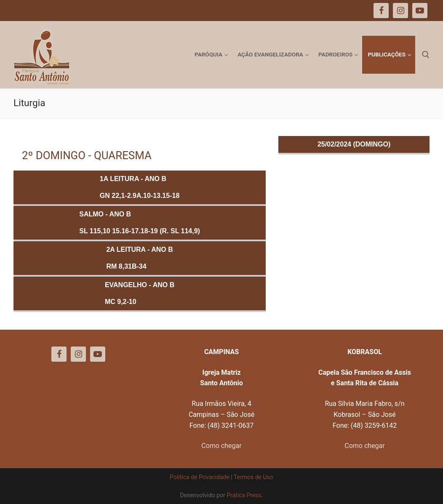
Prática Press (244, 495)
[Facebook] (59, 354)
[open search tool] (426, 55)
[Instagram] (78, 354)
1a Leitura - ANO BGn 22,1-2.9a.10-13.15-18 (140, 187)
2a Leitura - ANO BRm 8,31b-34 (139, 258)
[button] (425, 12)
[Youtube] (98, 354)
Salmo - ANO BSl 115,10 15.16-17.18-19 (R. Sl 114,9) (140, 223)
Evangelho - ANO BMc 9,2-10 (140, 293)
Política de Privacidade (200, 477)
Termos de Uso (254, 477)
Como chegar (221, 446)
